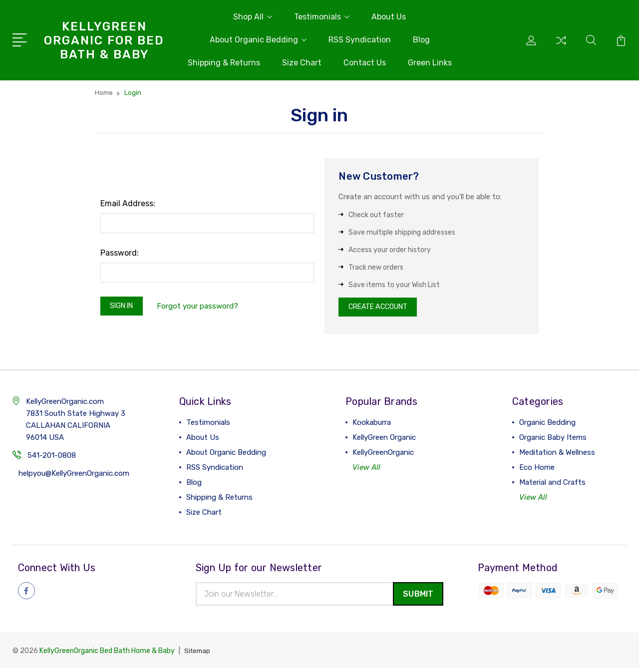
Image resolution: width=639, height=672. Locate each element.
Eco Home (537, 470)
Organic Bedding (547, 425)
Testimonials (322, 17)
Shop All (253, 17)
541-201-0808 (52, 458)
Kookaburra (372, 425)
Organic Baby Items (553, 440)
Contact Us (365, 63)
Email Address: (128, 203)
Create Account (382, 309)
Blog (421, 40)
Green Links (430, 63)
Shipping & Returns (224, 63)
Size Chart (302, 63)
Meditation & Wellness (557, 455)
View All (366, 470)
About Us (389, 17)
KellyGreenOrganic (383, 455)
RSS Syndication (360, 40)
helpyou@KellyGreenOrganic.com (74, 476)
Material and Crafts (552, 485)
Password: (120, 253)
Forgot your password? (203, 307)
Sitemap (198, 655)
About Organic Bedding (258, 40)
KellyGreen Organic (384, 440)
